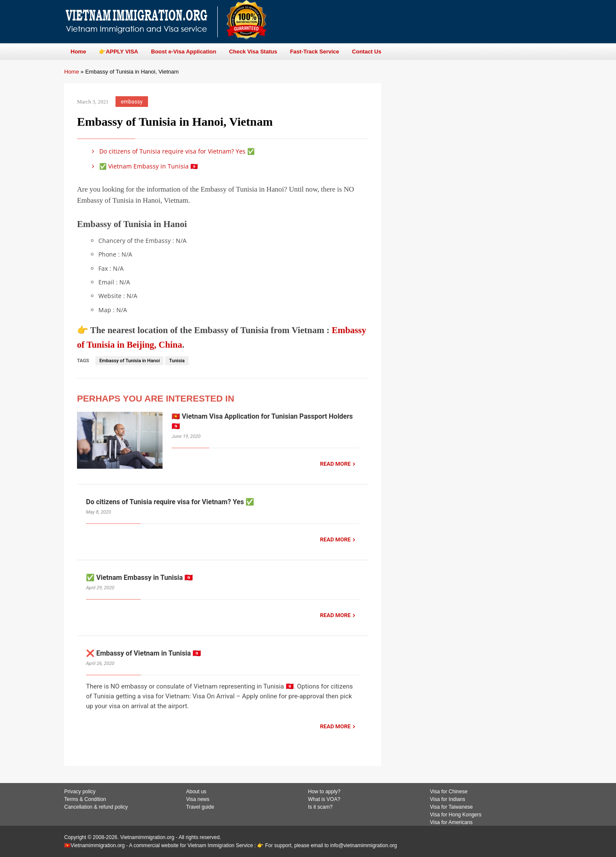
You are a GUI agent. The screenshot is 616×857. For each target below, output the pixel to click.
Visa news (198, 799)
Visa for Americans (451, 822)
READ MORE (335, 464)
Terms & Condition (85, 799)
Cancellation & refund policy (96, 807)
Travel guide (200, 807)
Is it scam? (320, 807)
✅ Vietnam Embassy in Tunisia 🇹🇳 (143, 166)
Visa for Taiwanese (451, 807)
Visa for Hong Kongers (456, 815)
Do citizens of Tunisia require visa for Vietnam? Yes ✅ (172, 151)
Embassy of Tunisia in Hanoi (129, 361)
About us (196, 792)
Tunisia (177, 361)
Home (72, 72)
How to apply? (324, 792)
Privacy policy (80, 792)
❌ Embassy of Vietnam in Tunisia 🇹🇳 (144, 653)
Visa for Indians (448, 799)
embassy (132, 102)
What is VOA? (324, 799)
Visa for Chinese (449, 792)
